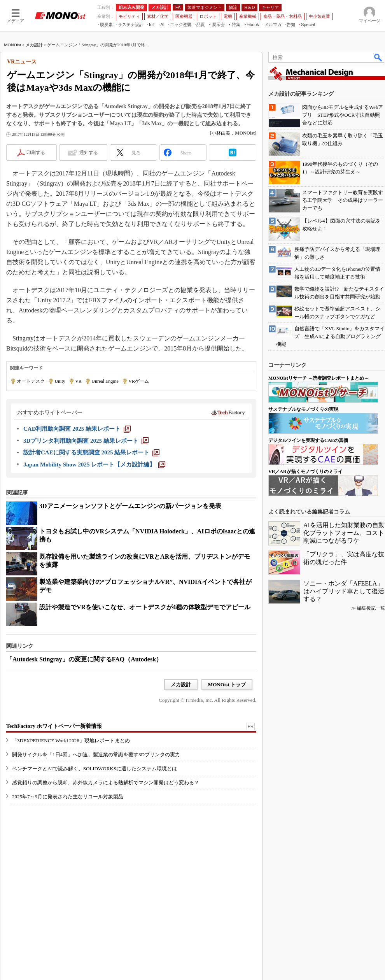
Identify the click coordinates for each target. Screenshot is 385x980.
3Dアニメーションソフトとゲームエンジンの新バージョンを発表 (130, 506)
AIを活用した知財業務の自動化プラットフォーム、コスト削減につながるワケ (344, 533)
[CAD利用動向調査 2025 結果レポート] (77, 429)
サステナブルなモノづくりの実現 (303, 409)
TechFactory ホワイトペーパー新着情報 (54, 726)
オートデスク (31, 381)
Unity (60, 381)
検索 (378, 57)
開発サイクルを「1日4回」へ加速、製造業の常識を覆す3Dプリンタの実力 (96, 755)
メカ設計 (34, 45)
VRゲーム (139, 381)
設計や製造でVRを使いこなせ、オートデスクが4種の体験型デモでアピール (145, 607)
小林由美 (221, 133)
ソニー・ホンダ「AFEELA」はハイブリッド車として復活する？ (344, 591)
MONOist (12, 45)
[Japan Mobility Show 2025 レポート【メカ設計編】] (94, 465)
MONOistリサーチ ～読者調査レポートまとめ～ (318, 378)
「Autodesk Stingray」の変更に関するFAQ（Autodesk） (84, 659)
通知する (89, 153)
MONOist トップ (227, 685)
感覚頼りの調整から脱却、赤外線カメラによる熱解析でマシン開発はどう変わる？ (106, 783)
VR (78, 381)
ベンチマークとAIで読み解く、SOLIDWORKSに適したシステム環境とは (94, 769)
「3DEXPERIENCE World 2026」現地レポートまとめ (71, 741)
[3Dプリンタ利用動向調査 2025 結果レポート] (86, 441)
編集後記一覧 (371, 608)
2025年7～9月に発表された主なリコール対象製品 (68, 797)
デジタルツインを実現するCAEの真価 (308, 440)
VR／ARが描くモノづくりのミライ (305, 472)
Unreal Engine (105, 381)
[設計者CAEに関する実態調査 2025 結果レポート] (91, 452)
